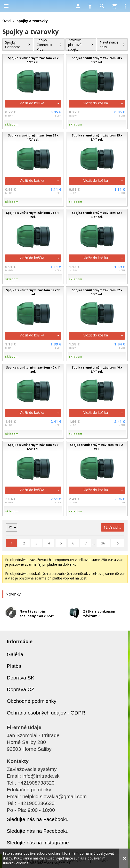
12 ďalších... (113, 527)
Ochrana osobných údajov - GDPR (46, 713)
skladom (12, 124)
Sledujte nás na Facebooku (38, 819)
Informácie (20, 641)
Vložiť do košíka (32, 103)
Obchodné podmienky (32, 701)
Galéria (15, 654)
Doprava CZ (20, 689)
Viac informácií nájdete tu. (50, 863)
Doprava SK (20, 678)
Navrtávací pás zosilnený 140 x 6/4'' (37, 614)
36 (103, 543)
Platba (14, 666)
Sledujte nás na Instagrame (38, 843)
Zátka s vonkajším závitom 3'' (99, 614)
